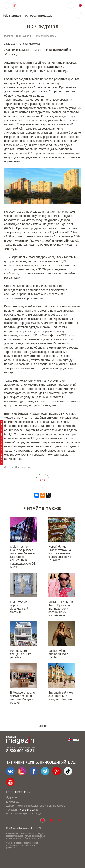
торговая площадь (38, 15)
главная (9, 36)
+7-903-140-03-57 (28, 810)
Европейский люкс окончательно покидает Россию (61, 696)
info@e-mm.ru (22, 792)
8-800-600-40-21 (20, 751)
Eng (76, 739)
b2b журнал (12, 15)
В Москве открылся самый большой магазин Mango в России (23, 698)
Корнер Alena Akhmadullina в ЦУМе (58, 654)
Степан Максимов (30, 44)
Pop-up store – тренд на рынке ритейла (21, 654)
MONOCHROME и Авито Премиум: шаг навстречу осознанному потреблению (61, 609)
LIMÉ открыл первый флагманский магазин (19, 607)
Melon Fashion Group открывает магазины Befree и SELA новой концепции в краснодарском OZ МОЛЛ (23, 557)
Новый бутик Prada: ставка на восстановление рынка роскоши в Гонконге (60, 553)
